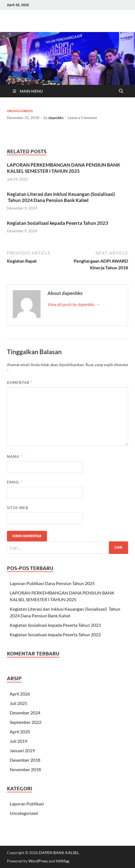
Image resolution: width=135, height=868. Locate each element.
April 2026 (20, 694)
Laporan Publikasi (27, 804)
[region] (67, 58)
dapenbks (56, 118)
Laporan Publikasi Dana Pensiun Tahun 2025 (52, 583)
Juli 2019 (18, 741)
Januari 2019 (22, 750)
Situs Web (17, 508)
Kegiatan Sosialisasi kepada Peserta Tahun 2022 (55, 634)
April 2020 (20, 732)
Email (15, 482)
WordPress (38, 861)
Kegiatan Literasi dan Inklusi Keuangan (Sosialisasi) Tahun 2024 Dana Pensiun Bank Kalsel (61, 197)
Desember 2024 (25, 713)
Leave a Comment (82, 118)
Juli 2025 (18, 703)
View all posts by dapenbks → (74, 304)
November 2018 (25, 769)
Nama (14, 457)
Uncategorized (20, 111)
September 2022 (26, 722)
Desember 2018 (25, 760)
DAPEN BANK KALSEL (59, 853)
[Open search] (121, 91)
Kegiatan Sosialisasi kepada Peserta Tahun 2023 (57, 223)
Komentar (20, 383)
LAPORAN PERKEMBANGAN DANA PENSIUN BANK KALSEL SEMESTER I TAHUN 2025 (64, 168)
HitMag (62, 861)
